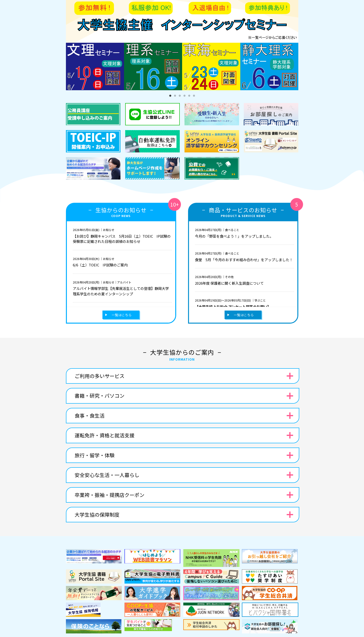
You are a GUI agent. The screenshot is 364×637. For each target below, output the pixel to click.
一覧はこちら (122, 315)
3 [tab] (180, 96)
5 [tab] (189, 96)
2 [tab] (175, 96)
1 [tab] (170, 96)
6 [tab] (194, 96)
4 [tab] (184, 96)
